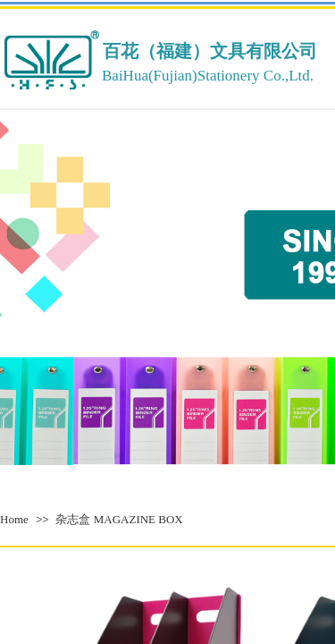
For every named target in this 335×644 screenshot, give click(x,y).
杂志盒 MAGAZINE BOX (119, 519)
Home (14, 519)
